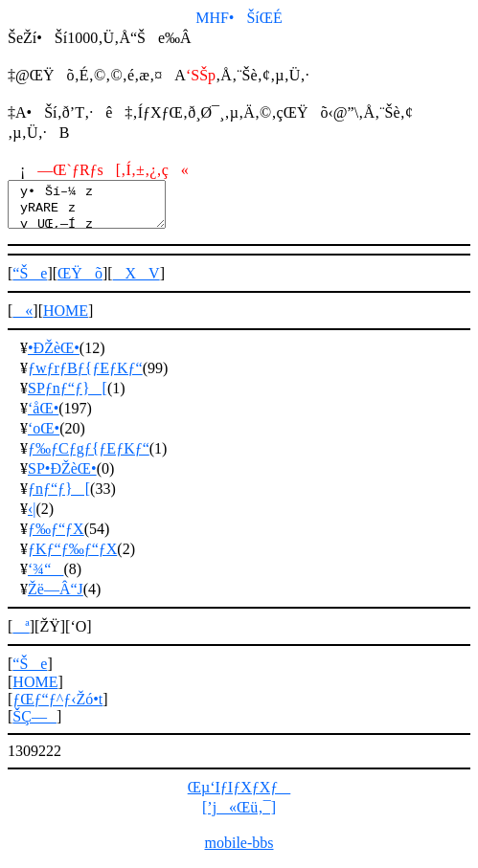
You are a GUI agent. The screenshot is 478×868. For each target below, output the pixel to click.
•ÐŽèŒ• (54, 356)
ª (21, 635)
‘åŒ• (43, 417)
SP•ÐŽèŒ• (62, 477)
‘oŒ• (44, 437)
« (23, 319)
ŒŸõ (80, 282)
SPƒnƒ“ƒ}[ (68, 397)
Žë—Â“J (56, 598)
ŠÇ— (34, 725)
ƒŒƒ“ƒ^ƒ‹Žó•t (57, 708)
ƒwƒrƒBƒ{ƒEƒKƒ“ (85, 377)
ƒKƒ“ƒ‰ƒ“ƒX (72, 557)
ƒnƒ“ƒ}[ (59, 497)
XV (137, 282)
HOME (66, 319)
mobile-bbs (239, 851)
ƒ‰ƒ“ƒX (56, 537)
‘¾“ (46, 578)
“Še (30, 282)
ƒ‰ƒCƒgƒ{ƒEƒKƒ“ (89, 457)
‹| (32, 517)
